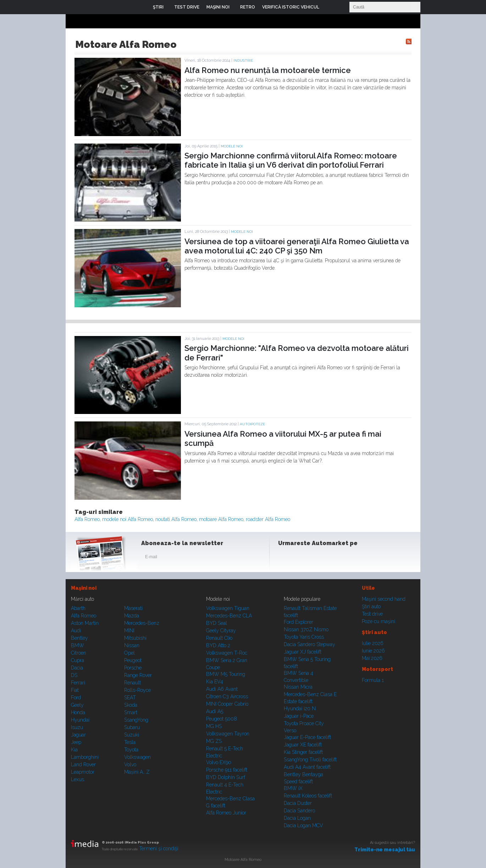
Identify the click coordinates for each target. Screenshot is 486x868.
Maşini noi (84, 588)
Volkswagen (137, 757)
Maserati (133, 608)
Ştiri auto (371, 606)
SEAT (130, 698)
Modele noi (232, 146)
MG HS (214, 726)
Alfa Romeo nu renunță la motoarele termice (268, 70)
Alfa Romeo (87, 519)
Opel (129, 653)
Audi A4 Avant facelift (307, 767)
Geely (77, 705)
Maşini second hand (384, 599)
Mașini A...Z (137, 772)
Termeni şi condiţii (159, 849)
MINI (129, 631)
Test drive (372, 614)
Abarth (78, 608)
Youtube (320, 558)
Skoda (131, 705)
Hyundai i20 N (300, 709)
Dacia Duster (298, 803)
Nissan (132, 645)
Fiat (75, 690)
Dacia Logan (297, 818)
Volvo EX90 (219, 762)
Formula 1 (373, 680)
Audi (76, 631)
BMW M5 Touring (226, 674)
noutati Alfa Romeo (176, 519)
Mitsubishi (135, 638)
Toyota (131, 750)
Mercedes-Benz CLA (229, 616)
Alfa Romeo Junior (226, 813)
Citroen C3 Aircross (227, 696)
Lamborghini (85, 757)
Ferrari (78, 683)
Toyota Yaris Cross (304, 637)
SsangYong (136, 720)
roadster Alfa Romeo (268, 519)
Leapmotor (83, 772)
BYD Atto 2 (218, 645)
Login (330, 7)
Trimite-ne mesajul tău (385, 850)
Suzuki (132, 735)
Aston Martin (85, 623)
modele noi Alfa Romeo (128, 519)
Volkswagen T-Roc (227, 653)
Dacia (77, 668)
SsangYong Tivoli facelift (310, 760)
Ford (76, 698)
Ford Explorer (299, 622)
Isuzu (77, 727)
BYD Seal (217, 623)
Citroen (79, 653)
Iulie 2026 (373, 643)
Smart (131, 712)
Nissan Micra (298, 687)
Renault (132, 683)
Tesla (130, 742)
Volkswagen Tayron (228, 734)
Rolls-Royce (137, 690)
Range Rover (138, 675)
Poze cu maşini (379, 621)
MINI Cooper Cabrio (227, 704)
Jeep (76, 742)
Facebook (285, 558)
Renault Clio (219, 638)
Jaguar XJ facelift (303, 652)
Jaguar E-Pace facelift (307, 737)
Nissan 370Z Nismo (306, 629)
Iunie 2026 (373, 651)
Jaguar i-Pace (299, 716)
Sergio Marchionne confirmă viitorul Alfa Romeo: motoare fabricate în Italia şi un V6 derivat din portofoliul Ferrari (291, 160)
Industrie (243, 60)
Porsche (133, 668)
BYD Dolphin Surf (226, 777)
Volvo (130, 765)
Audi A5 (215, 711)
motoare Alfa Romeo (221, 519)
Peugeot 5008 (222, 719)
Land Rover (83, 765)
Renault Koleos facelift (308, 796)
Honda (78, 712)
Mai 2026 (372, 658)
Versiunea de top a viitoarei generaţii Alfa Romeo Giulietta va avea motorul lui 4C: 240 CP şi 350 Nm (297, 246)
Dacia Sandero (299, 811)
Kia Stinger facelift (303, 752)
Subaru (132, 727)
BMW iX (293, 788)
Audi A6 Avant (222, 689)
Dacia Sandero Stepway (310, 644)
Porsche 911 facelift (227, 770)
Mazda (132, 616)
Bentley (79, 638)
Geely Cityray (221, 631)
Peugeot (133, 660)
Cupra (78, 660)
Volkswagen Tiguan (228, 608)
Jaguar (78, 735)
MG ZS (214, 741)
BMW (78, 645)
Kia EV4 (215, 682)
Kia (74, 750)
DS (74, 675)
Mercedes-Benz (142, 623)
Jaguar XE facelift (303, 745)
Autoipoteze (252, 424)
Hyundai (80, 720)
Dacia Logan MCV (303, 825)
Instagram (303, 558)
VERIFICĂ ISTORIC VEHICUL (291, 7)
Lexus (78, 779)
